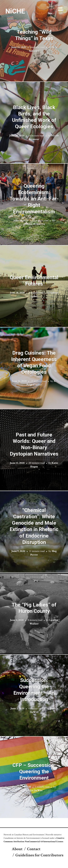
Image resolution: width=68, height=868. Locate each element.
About (17, 849)
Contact (34, 849)
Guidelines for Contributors (39, 855)
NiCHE (15, 11)
